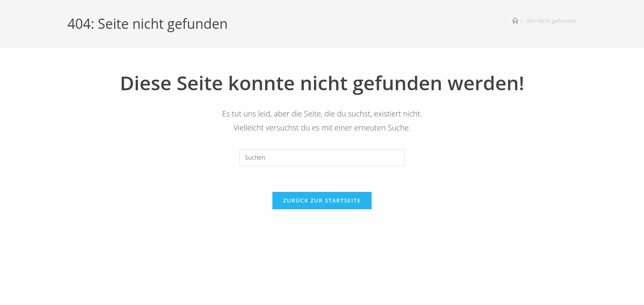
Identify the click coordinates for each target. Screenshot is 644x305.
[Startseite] (515, 21)
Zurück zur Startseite (322, 200)
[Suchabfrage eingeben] (322, 158)
